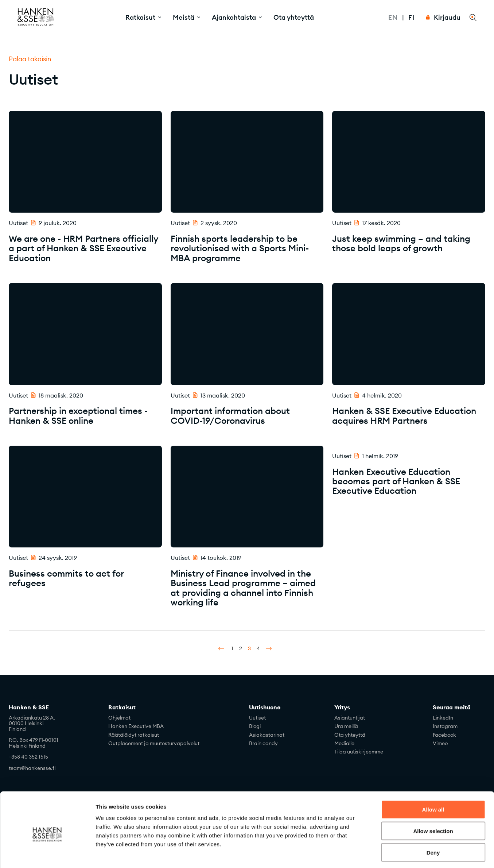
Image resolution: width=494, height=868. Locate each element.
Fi (411, 17)
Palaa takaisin (30, 59)
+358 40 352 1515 (28, 757)
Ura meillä (346, 726)
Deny (433, 821)
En (393, 17)
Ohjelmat (119, 718)
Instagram (445, 726)
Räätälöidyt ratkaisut (134, 735)
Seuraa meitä (452, 708)
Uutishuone (265, 708)
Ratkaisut (122, 708)
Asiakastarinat (267, 735)
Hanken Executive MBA (136, 726)
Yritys (342, 708)
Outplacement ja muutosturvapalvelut (154, 743)
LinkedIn (443, 718)
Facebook (444, 735)
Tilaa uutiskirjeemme (359, 752)
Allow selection (433, 800)
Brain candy (263, 743)
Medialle (344, 743)
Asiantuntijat (350, 718)
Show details (383, 854)
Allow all (433, 778)
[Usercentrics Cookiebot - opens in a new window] (47, 854)
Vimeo (440, 743)
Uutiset (257, 718)
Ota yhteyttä (294, 17)
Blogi (255, 726)
